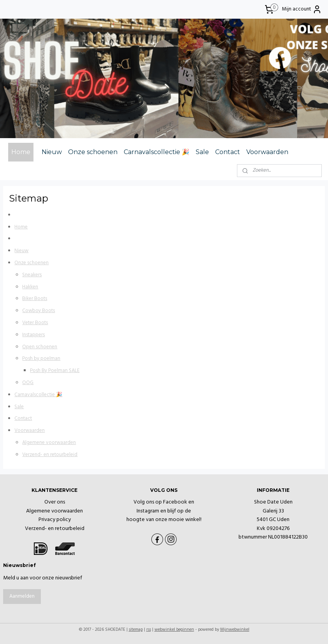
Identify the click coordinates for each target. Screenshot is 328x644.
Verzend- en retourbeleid (50, 454)
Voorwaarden (267, 152)
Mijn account (302, 9)
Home (21, 152)
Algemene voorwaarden (49, 443)
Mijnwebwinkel (235, 630)
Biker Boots (35, 299)
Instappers (33, 334)
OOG (28, 383)
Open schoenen (40, 347)
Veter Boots (35, 323)
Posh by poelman (41, 359)
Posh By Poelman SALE (55, 371)
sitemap (136, 630)
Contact (228, 152)
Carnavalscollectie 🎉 (157, 152)
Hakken (30, 287)
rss (149, 630)
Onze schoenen (93, 152)
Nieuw (52, 152)
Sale (202, 152)
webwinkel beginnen (174, 630)
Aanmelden (22, 596)
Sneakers (32, 275)
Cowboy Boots (39, 311)
